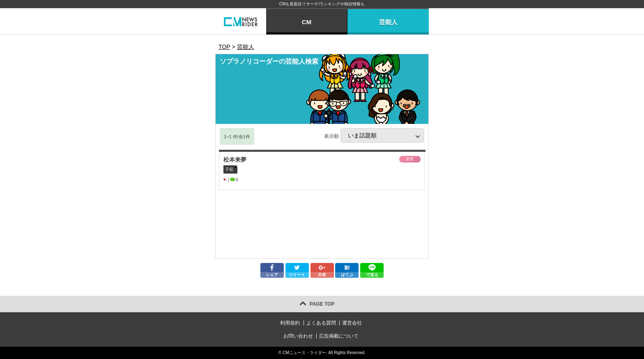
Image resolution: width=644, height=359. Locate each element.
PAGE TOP (322, 304)
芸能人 (388, 22)
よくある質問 (321, 323)
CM (307, 22)
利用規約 (290, 323)
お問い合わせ (298, 336)
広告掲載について (339, 336)
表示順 (374, 135)
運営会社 (352, 323)
